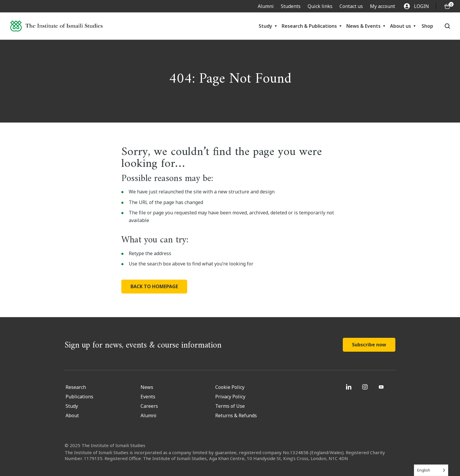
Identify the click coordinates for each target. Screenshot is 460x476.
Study (265, 26)
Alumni (266, 6)
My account (382, 6)
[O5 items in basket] (447, 6)
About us (401, 26)
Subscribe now (369, 345)
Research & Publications (309, 26)
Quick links (320, 6)
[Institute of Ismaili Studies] (56, 26)
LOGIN (416, 6)
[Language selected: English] (431, 470)
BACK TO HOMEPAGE (154, 286)
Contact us (351, 6)
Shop (427, 26)
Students (291, 6)
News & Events (363, 26)
